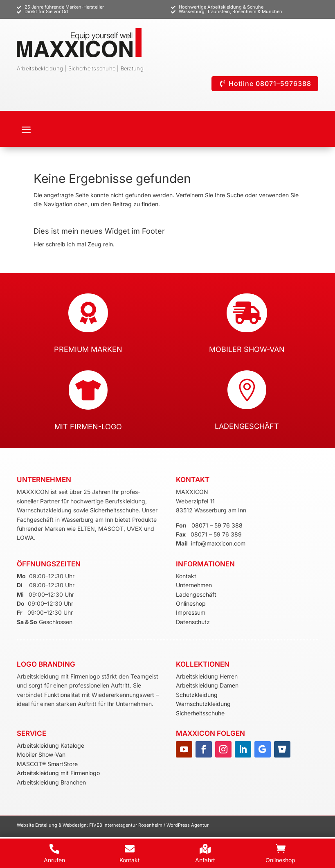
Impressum (191, 612)
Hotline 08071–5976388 (270, 83)
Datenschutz (193, 622)
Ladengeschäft (196, 594)
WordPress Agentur (188, 825)
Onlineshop (191, 603)
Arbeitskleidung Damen (207, 685)
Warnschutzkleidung (203, 704)
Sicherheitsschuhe (200, 713)
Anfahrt (205, 860)
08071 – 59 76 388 (217, 525)
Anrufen (54, 860)
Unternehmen (194, 585)
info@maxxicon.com (218, 543)
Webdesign (75, 825)
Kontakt (186, 576)
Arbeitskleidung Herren (207, 676)
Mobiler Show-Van (41, 754)
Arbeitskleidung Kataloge (51, 745)
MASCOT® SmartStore (47, 764)
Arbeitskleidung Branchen (51, 782)
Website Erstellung (38, 825)
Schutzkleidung (197, 695)
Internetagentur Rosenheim (133, 825)
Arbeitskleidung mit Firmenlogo (58, 773)
